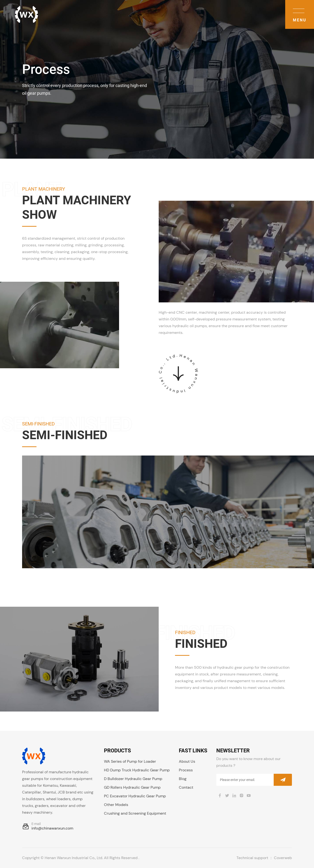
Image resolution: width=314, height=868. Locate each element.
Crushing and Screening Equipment (135, 813)
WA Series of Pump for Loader (130, 761)
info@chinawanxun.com (52, 828)
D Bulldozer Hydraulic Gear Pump (133, 779)
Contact (186, 787)
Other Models (116, 805)
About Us (187, 761)
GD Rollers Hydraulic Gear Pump (132, 787)
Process (186, 770)
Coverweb (283, 858)
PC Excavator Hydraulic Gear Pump (135, 796)
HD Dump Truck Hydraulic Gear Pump (137, 770)
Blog (183, 779)
